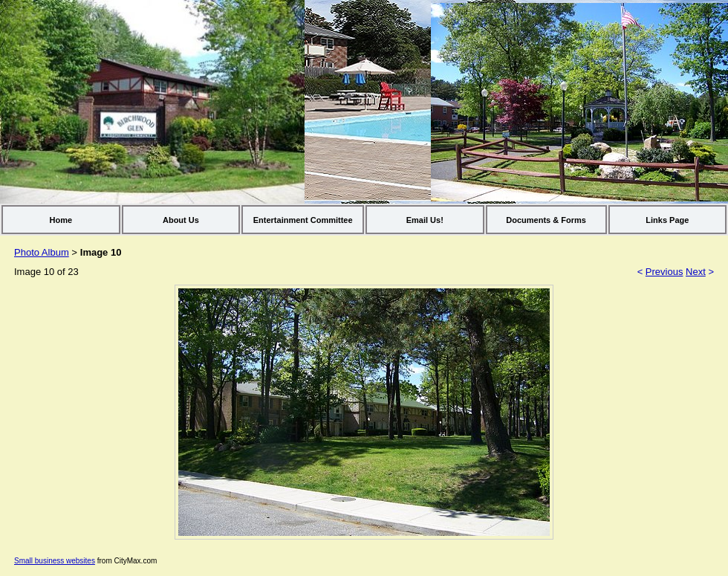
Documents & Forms (546, 220)
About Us (181, 220)
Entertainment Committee (303, 220)
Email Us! (425, 220)
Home (61, 220)
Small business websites (55, 561)
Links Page (667, 220)
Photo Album (42, 252)
